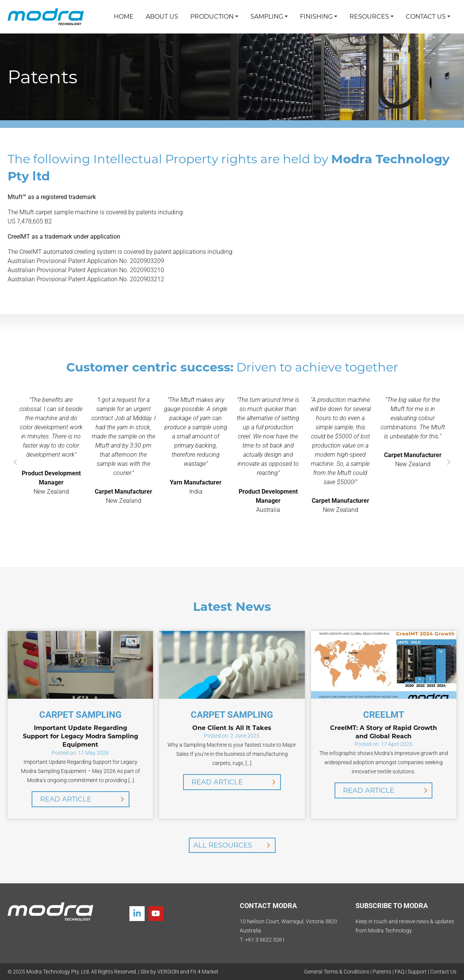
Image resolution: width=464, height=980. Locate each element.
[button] (15, 462)
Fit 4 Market (204, 972)
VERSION (168, 972)
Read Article (66, 799)
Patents (382, 972)
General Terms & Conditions (337, 972)
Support (417, 972)
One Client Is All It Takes (232, 728)
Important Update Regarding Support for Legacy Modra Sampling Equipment (81, 736)
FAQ (399, 972)
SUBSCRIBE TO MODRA (392, 906)
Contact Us (443, 972)
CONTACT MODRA (268, 906)
